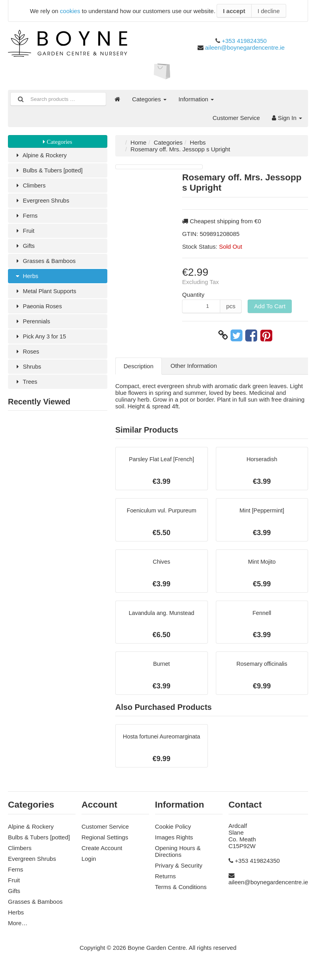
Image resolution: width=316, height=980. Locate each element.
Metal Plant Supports (46, 295)
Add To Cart (270, 306)
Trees (26, 388)
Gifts (25, 248)
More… (18, 928)
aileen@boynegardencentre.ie (245, 47)
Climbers (30, 187)
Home (138, 142)
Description (139, 366)
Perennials (33, 326)
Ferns (26, 217)
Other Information (194, 366)
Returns (166, 881)
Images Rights (174, 842)
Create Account (102, 853)
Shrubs (28, 372)
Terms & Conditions (181, 892)
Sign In (287, 118)
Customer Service (236, 118)
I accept (234, 11)
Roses (27, 357)
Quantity (193, 295)
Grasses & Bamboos (46, 264)
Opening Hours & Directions (178, 856)
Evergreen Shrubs (43, 202)
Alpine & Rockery (41, 156)
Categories (149, 99)
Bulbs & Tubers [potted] (49, 171)
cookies (70, 11)
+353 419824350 (244, 41)
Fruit (24, 233)
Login (89, 864)
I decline (269, 11)
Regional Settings (105, 842)
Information (196, 99)
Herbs (26, 279)
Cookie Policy (173, 832)
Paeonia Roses (39, 310)
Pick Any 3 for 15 (41, 341)
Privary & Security (179, 871)
